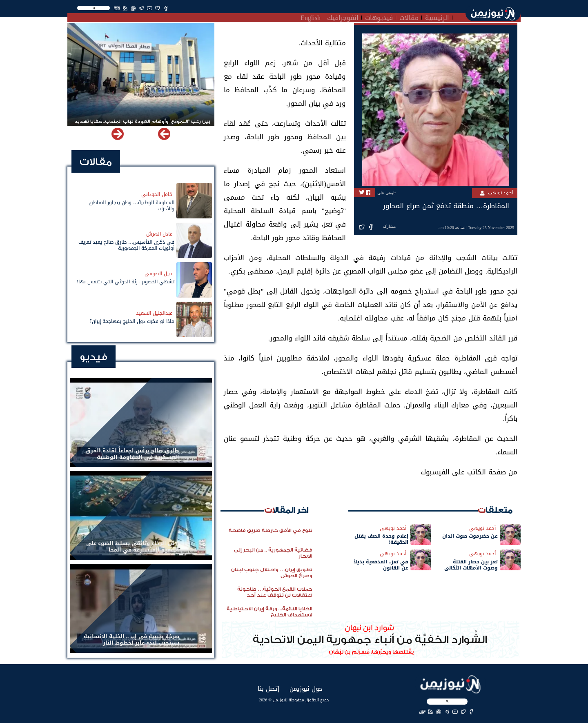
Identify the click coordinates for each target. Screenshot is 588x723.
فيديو (94, 357)
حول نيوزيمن (306, 689)
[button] (118, 134)
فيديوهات (379, 17)
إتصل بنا (268, 689)
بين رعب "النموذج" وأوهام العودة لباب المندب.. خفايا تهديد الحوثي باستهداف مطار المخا (142, 125)
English (311, 17)
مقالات (409, 17)
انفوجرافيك (343, 17)
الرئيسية (437, 17)
